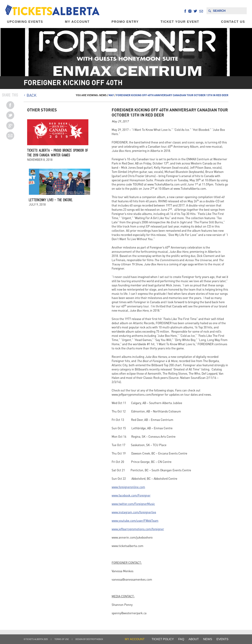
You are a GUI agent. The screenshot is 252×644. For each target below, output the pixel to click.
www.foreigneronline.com (128, 487)
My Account (77, 22)
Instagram (190, 11)
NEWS (208, 639)
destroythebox (95, 639)
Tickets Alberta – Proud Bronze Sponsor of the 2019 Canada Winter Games (58, 153)
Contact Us (233, 22)
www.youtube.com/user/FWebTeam (135, 521)
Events (222, 639)
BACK (31, 95)
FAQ (181, 639)
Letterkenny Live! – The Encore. (51, 200)
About (194, 639)
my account (135, 639)
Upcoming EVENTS (25, 22)
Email (201, 11)
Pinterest (10, 105)
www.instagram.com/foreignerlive (134, 512)
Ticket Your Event (180, 22)
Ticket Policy (163, 639)
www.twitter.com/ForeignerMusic (133, 504)
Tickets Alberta (52, 10)
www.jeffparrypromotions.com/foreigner (138, 529)
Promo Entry (125, 22)
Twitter (195, 11)
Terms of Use (62, 639)
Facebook (185, 11)
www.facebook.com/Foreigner (131, 495)
